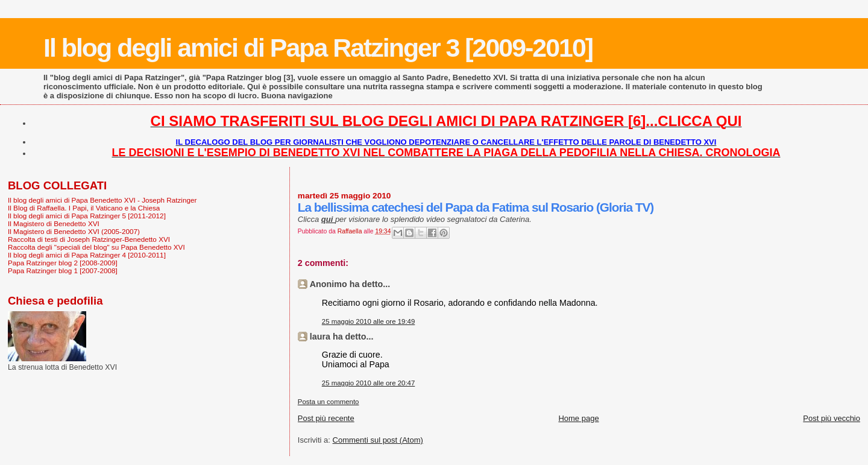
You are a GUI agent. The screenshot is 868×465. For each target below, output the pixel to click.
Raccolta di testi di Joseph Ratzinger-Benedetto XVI (89, 239)
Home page (578, 418)
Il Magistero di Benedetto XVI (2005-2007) (74, 231)
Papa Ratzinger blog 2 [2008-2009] (63, 263)
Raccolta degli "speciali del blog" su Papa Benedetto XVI (96, 247)
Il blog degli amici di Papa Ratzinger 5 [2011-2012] (87, 216)
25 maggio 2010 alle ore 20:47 (369, 383)
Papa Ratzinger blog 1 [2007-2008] (63, 270)
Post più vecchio (832, 418)
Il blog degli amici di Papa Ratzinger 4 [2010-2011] (87, 255)
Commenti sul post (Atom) (378, 440)
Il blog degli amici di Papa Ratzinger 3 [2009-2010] (318, 48)
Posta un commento (329, 402)
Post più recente (326, 418)
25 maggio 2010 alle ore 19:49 (369, 321)
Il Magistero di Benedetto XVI (54, 223)
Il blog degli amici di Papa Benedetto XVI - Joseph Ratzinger (102, 200)
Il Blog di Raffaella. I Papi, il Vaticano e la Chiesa (84, 208)
